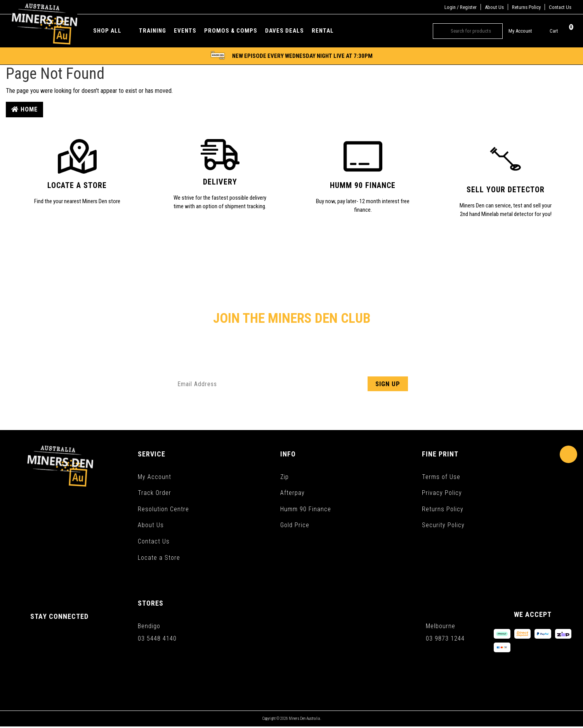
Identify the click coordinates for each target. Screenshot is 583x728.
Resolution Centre (163, 509)
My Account (154, 477)
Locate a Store (159, 558)
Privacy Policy (442, 493)
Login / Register (461, 7)
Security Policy (443, 526)
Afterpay (292, 493)
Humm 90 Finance (306, 509)
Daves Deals (285, 31)
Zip (285, 477)
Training (153, 31)
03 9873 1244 (445, 640)
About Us (494, 7)
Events (185, 31)
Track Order (154, 493)
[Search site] (439, 31)
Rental (323, 31)
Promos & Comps (231, 31)
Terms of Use (441, 477)
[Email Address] (291, 384)
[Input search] (474, 31)
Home (24, 109)
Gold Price (295, 526)
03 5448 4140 (157, 640)
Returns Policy (526, 7)
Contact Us (560, 7)
